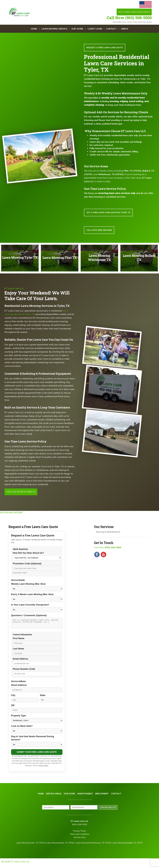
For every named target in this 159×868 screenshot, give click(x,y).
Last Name (18, 651)
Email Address (20, 662)
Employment (102, 796)
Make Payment (85, 796)
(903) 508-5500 (80, 827)
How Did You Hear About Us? (28, 554)
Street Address (19, 688)
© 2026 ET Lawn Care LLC (16, 865)
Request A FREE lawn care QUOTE (105, 48)
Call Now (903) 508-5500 (129, 18)
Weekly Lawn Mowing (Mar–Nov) (28, 585)
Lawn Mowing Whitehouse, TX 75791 (93, 846)
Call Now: (108, 549)
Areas (125, 29)
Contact (111, 29)
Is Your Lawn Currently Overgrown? (30, 606)
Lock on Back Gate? (22, 729)
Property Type (19, 718)
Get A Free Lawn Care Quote (11, 513)
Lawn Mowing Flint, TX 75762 (60, 846)
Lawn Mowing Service (54, 29)
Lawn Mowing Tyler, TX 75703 (30, 846)
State (43, 698)
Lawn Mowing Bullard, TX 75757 (128, 846)
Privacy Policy (44, 768)
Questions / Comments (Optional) (29, 617)
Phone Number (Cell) (24, 672)
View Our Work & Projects (22, 493)
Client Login (95, 29)
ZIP (13, 708)
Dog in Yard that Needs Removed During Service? (33, 741)
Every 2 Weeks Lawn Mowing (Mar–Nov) (32, 596)
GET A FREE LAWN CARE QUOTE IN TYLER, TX (109, 213)
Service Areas (54, 796)
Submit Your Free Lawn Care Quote (37, 755)
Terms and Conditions (79, 837)
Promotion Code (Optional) (27, 565)
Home (34, 29)
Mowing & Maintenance (108, 533)
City (13, 698)
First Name (19, 641)
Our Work (77, 29)
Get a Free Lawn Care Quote (133, 12)
